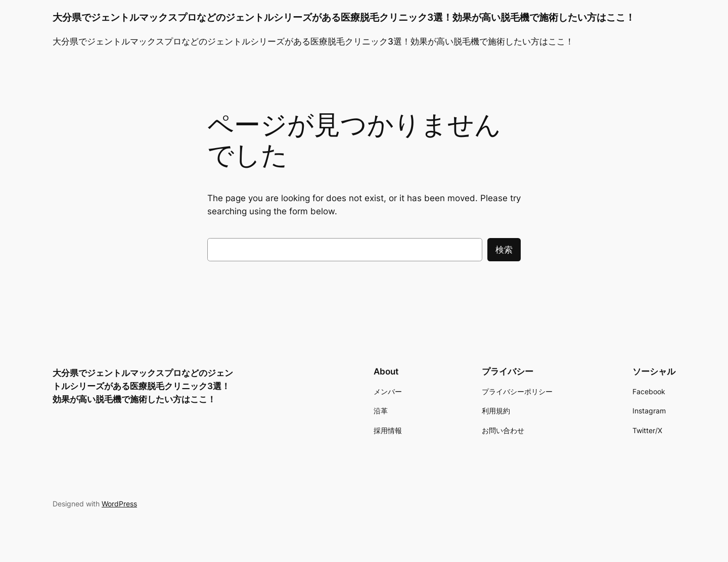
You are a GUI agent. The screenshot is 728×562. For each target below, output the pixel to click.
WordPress (119, 504)
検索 (504, 250)
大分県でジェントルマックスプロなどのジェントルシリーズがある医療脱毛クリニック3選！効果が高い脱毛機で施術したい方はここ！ (344, 17)
